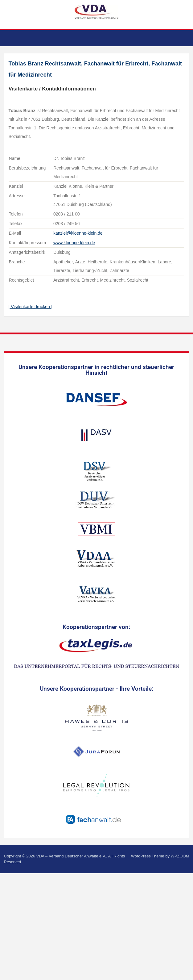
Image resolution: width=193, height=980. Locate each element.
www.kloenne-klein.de (74, 243)
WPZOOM (180, 856)
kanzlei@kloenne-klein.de (78, 233)
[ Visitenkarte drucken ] (31, 307)
